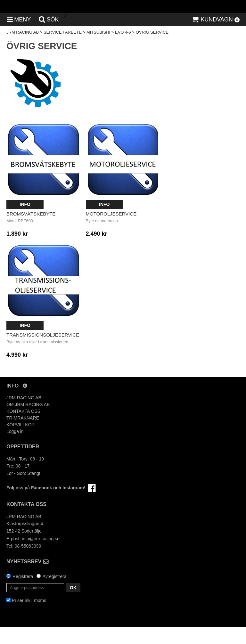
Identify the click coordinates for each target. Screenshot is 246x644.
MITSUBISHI (98, 49)
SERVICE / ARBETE (63, 49)
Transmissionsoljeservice (43, 352)
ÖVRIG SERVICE (152, 49)
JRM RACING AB (23, 49)
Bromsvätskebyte (31, 231)
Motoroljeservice (111, 231)
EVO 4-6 (123, 49)
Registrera (23, 593)
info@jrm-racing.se (41, 556)
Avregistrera (55, 593)
